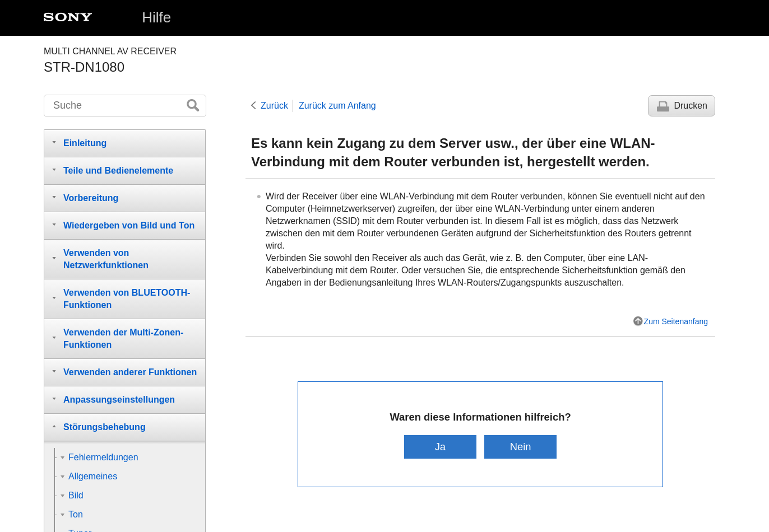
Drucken (691, 106)
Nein (521, 447)
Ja (440, 447)
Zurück (274, 106)
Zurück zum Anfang (337, 106)
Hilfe (156, 17)
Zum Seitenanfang (676, 321)
